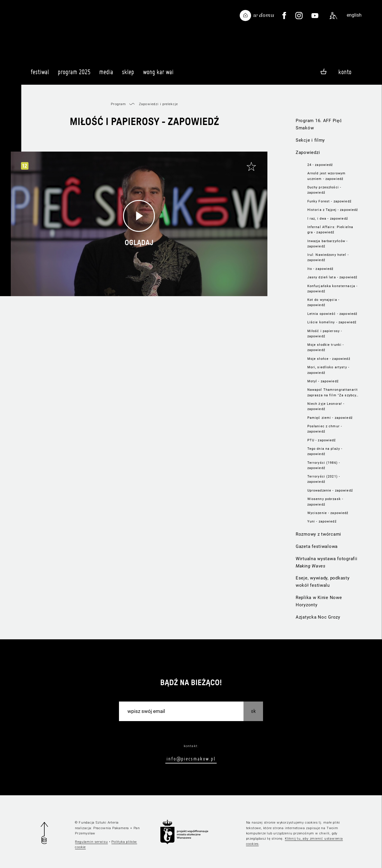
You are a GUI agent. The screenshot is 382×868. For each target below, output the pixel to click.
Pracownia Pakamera (111, 828)
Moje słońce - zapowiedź (329, 359)
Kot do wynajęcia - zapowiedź (323, 302)
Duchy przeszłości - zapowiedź (324, 190)
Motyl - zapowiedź (323, 381)
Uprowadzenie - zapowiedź (330, 490)
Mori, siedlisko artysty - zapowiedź (328, 370)
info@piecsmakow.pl (191, 759)
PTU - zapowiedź (322, 440)
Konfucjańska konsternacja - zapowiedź (333, 289)
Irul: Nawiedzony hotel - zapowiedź (328, 257)
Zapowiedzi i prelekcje (158, 104)
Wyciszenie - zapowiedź (328, 513)
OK (253, 711)
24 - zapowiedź (320, 165)
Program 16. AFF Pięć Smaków (319, 124)
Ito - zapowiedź (320, 269)
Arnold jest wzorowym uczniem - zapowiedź (327, 176)
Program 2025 (74, 74)
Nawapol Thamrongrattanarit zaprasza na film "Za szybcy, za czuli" (333, 393)
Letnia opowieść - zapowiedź (332, 314)
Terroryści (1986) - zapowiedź (324, 465)
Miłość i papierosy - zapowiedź (325, 334)
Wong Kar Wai (158, 74)
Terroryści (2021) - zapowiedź (324, 479)
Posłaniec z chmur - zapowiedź (325, 429)
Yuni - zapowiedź (322, 521)
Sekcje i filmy (310, 140)
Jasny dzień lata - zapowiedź (332, 277)
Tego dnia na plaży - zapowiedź (325, 451)
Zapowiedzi (308, 152)
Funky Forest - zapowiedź (329, 201)
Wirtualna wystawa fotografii (327, 562)
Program (118, 104)
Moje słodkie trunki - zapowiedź (326, 347)
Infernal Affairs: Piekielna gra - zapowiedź (330, 230)
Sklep (128, 74)
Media (106, 74)
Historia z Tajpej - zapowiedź (333, 210)
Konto (345, 72)
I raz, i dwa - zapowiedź (328, 218)
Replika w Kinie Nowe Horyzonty (319, 601)
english (354, 15)
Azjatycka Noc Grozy (318, 617)
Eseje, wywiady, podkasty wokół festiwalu (323, 582)
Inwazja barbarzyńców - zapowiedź (328, 244)
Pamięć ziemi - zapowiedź (330, 418)
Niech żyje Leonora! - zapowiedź (326, 406)
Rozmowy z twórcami (318, 534)
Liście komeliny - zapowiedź (332, 322)
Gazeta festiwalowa (317, 546)
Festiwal (40, 74)
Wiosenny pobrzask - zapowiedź (325, 501)
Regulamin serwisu (91, 842)
